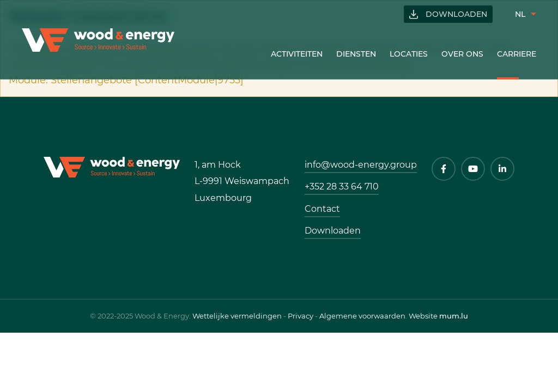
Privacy (301, 316)
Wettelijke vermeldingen (237, 316)
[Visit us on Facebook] (444, 169)
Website (423, 316)
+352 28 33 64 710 (342, 186)
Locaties (409, 54)
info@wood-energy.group (361, 165)
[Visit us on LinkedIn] (502, 169)
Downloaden (456, 14)
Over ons (462, 54)
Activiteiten (297, 54)
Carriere (517, 54)
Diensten (356, 54)
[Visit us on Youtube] (473, 169)
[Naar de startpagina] (98, 40)
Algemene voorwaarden (362, 316)
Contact (322, 209)
